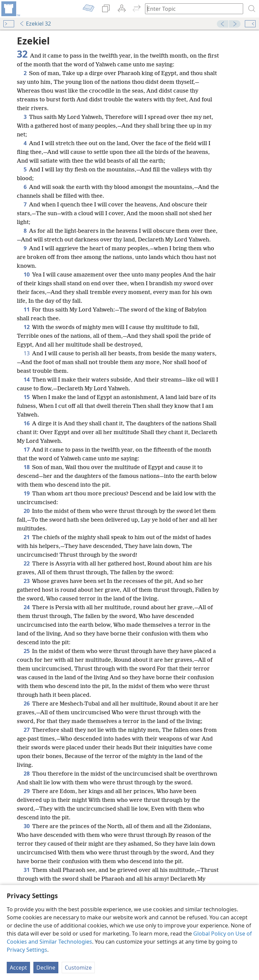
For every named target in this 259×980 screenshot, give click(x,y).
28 (26, 774)
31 (26, 870)
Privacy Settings (27, 950)
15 (26, 397)
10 (26, 274)
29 (26, 791)
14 (26, 380)
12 (26, 327)
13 (26, 353)
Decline (46, 968)
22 (26, 563)
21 (26, 537)
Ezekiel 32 (35, 24)
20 (26, 511)
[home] (10, 9)
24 (26, 607)
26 (26, 704)
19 (26, 493)
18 (26, 467)
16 (26, 423)
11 (26, 309)
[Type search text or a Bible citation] (191, 9)
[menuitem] (10, 9)
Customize (78, 968)
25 (26, 651)
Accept (18, 968)
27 (26, 730)
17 (26, 450)
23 (26, 581)
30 (26, 826)
